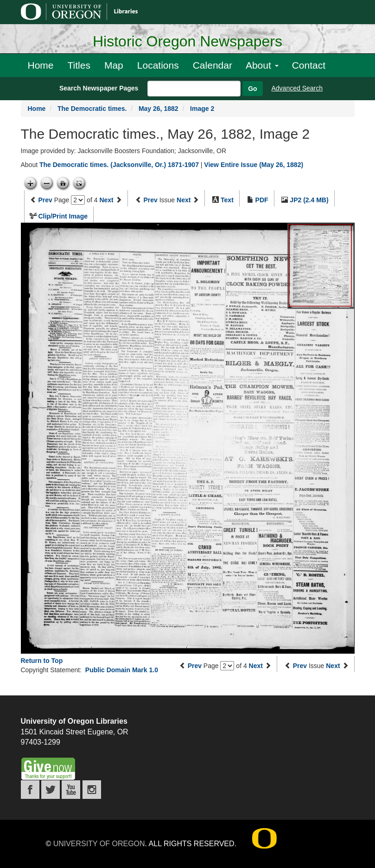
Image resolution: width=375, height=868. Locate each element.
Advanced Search (297, 88)
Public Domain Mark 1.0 (122, 670)
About (262, 65)
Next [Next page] (106, 200)
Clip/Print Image (63, 216)
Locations (158, 65)
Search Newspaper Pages (99, 88)
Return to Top (42, 661)
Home (41, 65)
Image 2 (202, 109)
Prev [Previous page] (45, 200)
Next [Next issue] (184, 200)
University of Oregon (99, 844)
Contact (309, 65)
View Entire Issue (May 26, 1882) (254, 165)
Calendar (213, 65)
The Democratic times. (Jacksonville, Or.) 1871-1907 (119, 165)
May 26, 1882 (159, 109)
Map (114, 65)
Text (227, 200)
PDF (262, 200)
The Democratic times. (92, 109)
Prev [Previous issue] (150, 200)
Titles (79, 65)
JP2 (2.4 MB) (309, 200)
